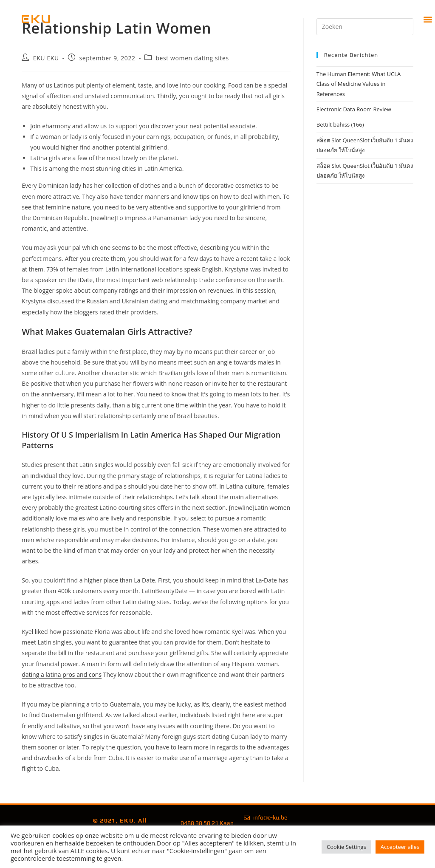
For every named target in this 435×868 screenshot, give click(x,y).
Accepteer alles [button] (400, 847)
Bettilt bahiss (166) (340, 124)
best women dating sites (192, 58)
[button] (428, 19)
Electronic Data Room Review (354, 109)
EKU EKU (46, 58)
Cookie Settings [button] (346, 847)
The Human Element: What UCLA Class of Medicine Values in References (359, 84)
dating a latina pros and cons (62, 674)
